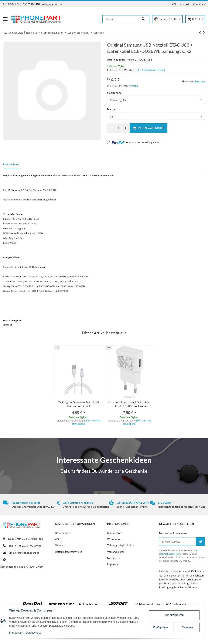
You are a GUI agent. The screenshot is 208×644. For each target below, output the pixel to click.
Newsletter (114, 558)
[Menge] (118, 128)
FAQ (173, 4)
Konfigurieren (161, 627)
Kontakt (184, 4)
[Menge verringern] (111, 128)
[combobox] (156, 100)
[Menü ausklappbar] (5, 19)
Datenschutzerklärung (170, 554)
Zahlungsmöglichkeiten (121, 545)
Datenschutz (33, 633)
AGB (58, 539)
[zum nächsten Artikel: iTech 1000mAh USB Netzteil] (200, 32)
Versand (133, 86)
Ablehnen (187, 627)
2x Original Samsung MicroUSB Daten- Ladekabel (78, 404)
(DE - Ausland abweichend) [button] (150, 70)
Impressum (16, 633)
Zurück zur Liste (14, 33)
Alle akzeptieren (174, 615)
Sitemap (60, 545)
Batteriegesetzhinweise (68, 552)
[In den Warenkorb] (148, 128)
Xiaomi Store (115, 533)
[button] (167, 19)
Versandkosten (116, 552)
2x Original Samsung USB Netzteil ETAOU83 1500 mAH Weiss (129, 404)
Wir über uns (115, 539)
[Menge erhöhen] (126, 128)
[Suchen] (121, 19)
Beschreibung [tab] (11, 164)
